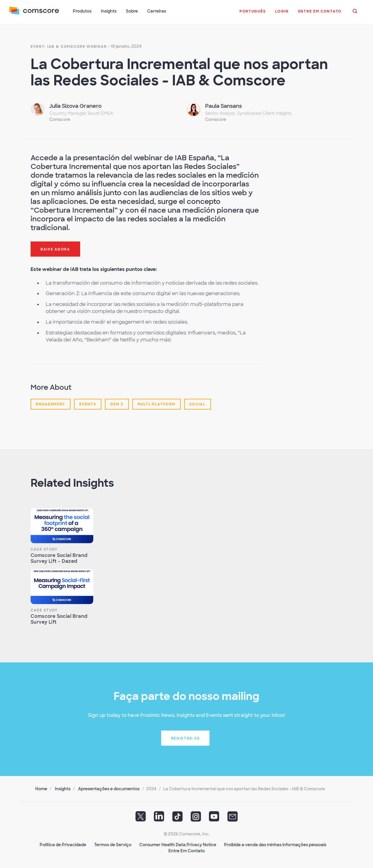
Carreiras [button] (157, 11)
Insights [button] (109, 11)
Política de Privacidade (63, 845)
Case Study (44, 549)
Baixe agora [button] (55, 249)
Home (41, 789)
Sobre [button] (132, 11)
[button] (253, 14)
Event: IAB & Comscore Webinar (69, 47)
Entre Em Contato (187, 851)
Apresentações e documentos (109, 789)
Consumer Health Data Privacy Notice (178, 845)
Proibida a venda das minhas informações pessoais (275, 845)
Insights (63, 789)
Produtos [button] (82, 11)
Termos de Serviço (113, 845)
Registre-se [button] (185, 738)
